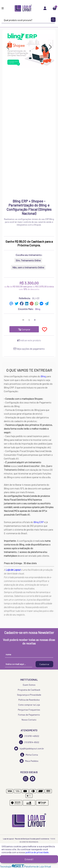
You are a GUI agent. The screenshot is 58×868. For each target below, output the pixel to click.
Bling (43, 376)
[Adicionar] (35, 320)
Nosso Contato (29, 720)
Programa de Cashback (29, 690)
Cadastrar (44, 664)
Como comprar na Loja (29, 705)
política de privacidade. (37, 852)
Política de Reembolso (29, 700)
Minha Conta (29, 755)
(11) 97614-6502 (29, 742)
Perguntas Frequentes (29, 710)
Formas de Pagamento (29, 715)
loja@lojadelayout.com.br (29, 748)
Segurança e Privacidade (29, 695)
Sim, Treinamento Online (28, 260)
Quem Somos (29, 685)
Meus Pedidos (29, 761)
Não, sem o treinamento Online (28, 267)
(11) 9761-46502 (29, 736)
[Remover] (23, 320)
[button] (8, 47)
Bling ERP (39, 522)
